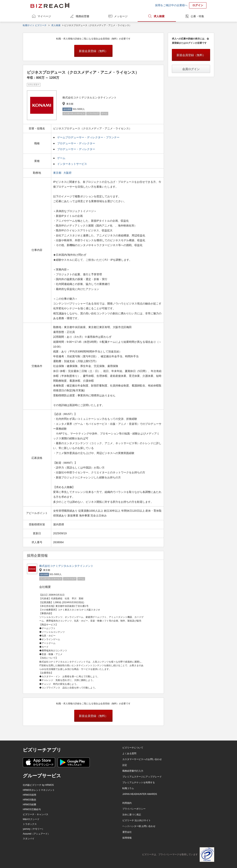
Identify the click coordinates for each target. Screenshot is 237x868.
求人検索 (159, 16)
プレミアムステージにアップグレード (142, 777)
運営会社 (127, 832)
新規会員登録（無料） (93, 51)
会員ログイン (191, 69)
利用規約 (127, 803)
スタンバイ (29, 839)
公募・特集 (197, 16)
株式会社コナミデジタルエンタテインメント (66, 566)
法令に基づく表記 (132, 815)
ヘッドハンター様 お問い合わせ (139, 826)
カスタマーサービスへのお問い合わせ (142, 759)
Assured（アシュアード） (36, 834)
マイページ (44, 16)
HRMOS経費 (29, 805)
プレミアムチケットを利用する (139, 782)
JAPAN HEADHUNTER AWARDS (140, 794)
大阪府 (68, 173)
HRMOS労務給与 (32, 809)
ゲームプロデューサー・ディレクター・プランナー (88, 137)
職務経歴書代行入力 (133, 771)
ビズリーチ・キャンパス (36, 814)
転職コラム (128, 788)
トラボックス (30, 824)
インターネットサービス (72, 164)
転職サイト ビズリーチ (35, 25)
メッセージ (121, 16)
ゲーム (61, 158)
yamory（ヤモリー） (34, 829)
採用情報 (127, 838)
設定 (125, 765)
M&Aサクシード (31, 819)
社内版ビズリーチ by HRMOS (38, 785)
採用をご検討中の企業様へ (171, 5)
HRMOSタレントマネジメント (39, 790)
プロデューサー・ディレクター (76, 143)
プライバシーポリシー (134, 809)
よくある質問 (129, 753)
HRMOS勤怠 (29, 800)
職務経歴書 (83, 16)
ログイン (198, 5)
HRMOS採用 (29, 795)
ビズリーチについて (133, 748)
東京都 (58, 173)
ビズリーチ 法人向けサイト (137, 820)
